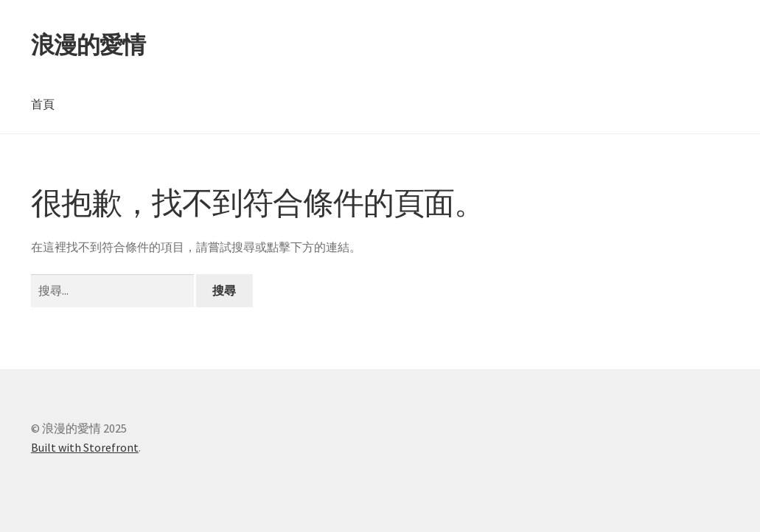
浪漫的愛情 (88, 45)
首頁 (43, 104)
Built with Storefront (85, 447)
